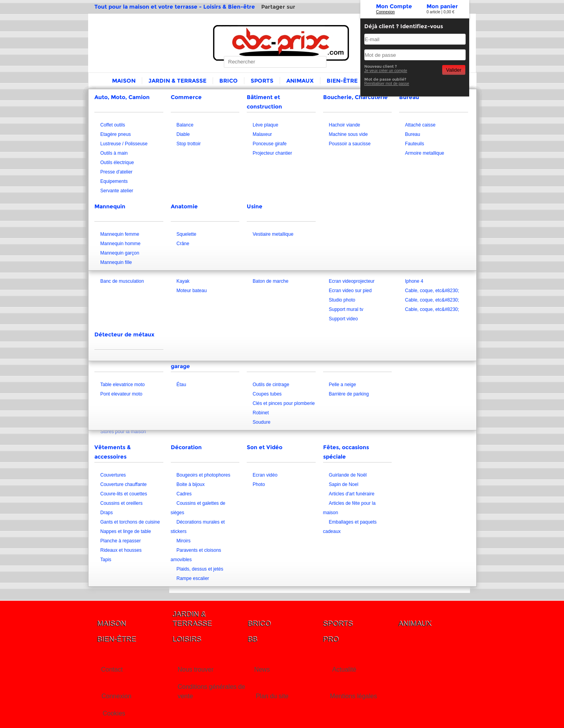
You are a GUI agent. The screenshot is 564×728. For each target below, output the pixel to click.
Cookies (114, 713)
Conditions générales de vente (211, 691)
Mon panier (442, 6)
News (262, 669)
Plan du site (272, 696)
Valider (454, 70)
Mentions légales (353, 696)
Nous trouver (195, 669)
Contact (112, 669)
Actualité (344, 669)
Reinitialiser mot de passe (387, 84)
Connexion (385, 12)
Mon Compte (394, 6)
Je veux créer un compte (386, 71)
